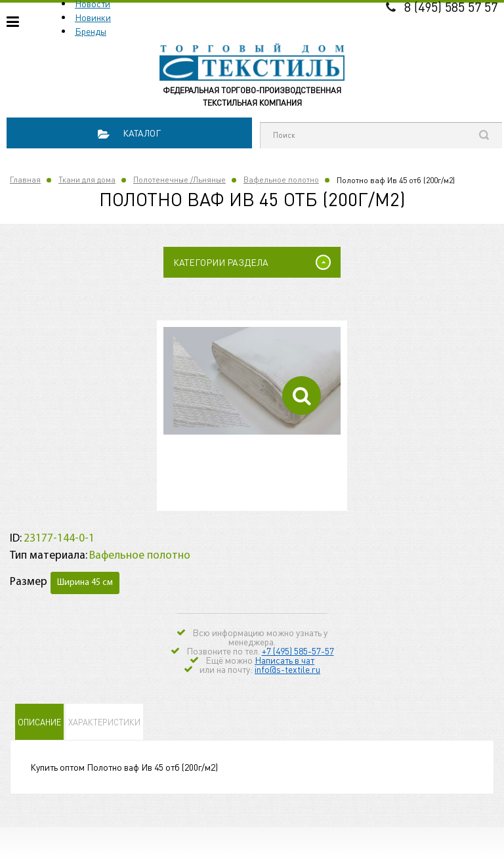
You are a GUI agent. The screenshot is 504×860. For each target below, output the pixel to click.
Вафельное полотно (281, 180)
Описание (39, 722)
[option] (252, 381)
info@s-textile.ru (287, 669)
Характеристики (104, 722)
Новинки (93, 17)
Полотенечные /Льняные (179, 180)
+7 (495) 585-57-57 (298, 651)
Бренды (91, 31)
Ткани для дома (87, 180)
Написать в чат (284, 660)
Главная (25, 180)
